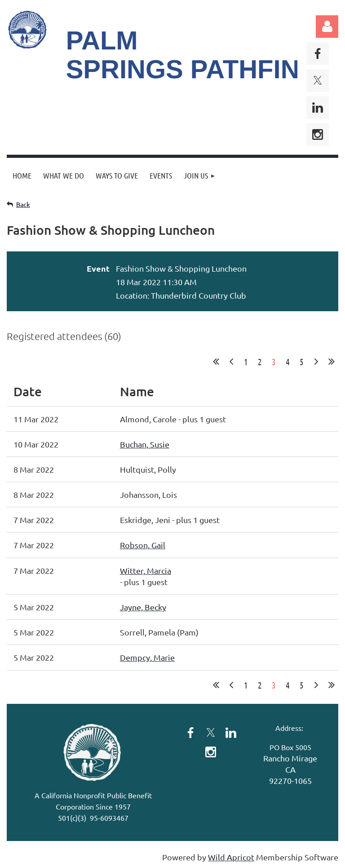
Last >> (332, 362)
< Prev (231, 362)
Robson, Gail (143, 545)
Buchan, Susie (145, 444)
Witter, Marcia (146, 570)
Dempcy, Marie (147, 657)
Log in (327, 27)
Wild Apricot (231, 857)
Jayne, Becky (143, 607)
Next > (316, 362)
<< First (216, 362)
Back (23, 204)
